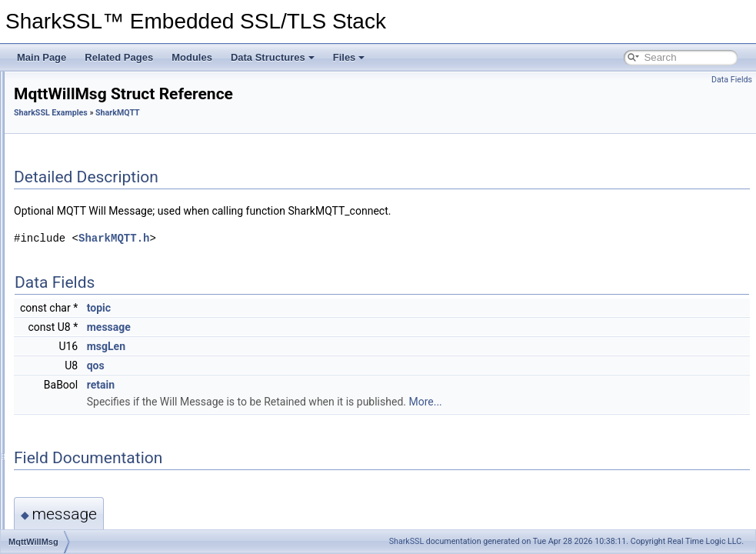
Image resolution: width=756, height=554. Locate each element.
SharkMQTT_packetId (108, 409)
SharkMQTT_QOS (101, 443)
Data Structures (273, 57)
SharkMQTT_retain (102, 460)
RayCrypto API (69, 189)
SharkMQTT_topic (100, 528)
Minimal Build (53, 122)
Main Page (42, 57)
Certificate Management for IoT (90, 105)
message (301, 327)
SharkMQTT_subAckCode (117, 511)
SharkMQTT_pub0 (101, 426)
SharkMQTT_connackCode (119, 359)
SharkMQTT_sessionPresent (122, 477)
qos (288, 365)
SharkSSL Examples (68, 138)
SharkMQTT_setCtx (104, 494)
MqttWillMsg (88, 308)
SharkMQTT (76, 257)
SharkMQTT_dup (98, 375)
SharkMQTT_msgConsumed (122, 392)
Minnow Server (82, 223)
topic (291, 308)
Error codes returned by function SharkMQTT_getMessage (183, 274)
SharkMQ (70, 240)
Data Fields (732, 80)
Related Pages (119, 57)
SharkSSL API (68, 172)
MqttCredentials (95, 325)
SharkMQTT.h (306, 238)
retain (293, 385)
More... (617, 402)
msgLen (298, 346)
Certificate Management (75, 88)
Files (349, 57)
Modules (192, 57)
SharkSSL (406, 541)
